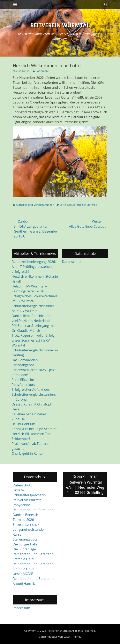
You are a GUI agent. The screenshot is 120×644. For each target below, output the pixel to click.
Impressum (21, 608)
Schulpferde (90, 205)
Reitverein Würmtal (60, 25)
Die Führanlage (24, 549)
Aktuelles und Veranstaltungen (35, 205)
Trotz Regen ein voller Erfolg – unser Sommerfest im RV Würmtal (34, 340)
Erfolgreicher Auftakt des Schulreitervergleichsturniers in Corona (34, 394)
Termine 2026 (23, 520)
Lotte (63, 205)
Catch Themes (72, 637)
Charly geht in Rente (27, 453)
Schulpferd (74, 205)
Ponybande (21, 505)
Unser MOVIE (23, 574)
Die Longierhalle (25, 544)
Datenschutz (72, 262)
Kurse (17, 534)
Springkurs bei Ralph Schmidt (34, 429)
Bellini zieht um (23, 424)
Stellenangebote (25, 539)
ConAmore (42, 71)
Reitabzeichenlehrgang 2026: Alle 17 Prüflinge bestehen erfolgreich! (34, 267)
